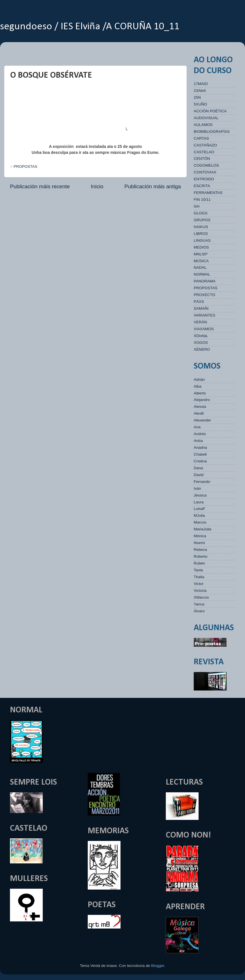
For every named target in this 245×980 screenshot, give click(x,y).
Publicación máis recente (40, 186)
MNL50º (201, 254)
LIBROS (201, 234)
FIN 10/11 (202, 199)
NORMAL (202, 274)
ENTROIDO (204, 179)
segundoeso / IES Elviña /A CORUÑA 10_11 (90, 27)
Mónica (200, 536)
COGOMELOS (206, 165)
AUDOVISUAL (206, 118)
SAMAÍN (201, 308)
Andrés (200, 434)
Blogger (158, 966)
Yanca (199, 604)
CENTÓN (202, 159)
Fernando (202, 482)
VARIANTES (205, 315)
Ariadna (200, 447)
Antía (198, 441)
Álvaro (199, 611)
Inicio (97, 186)
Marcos (200, 522)
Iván (197, 488)
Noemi (199, 543)
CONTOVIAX (205, 172)
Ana (197, 427)
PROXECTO (205, 295)
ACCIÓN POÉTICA (210, 111)
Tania (198, 570)
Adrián (199, 380)
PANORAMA (205, 281)
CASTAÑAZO (205, 145)
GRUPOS (202, 220)
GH (197, 206)
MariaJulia (203, 529)
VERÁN (200, 322)
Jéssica (200, 495)
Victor (199, 584)
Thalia (199, 577)
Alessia (200, 407)
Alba (198, 386)
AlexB (199, 413)
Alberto (200, 393)
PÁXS (199, 302)
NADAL (200, 267)
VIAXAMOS (204, 329)
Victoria (200, 591)
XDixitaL (201, 336)
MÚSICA (201, 261)
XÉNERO (202, 349)
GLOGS (201, 213)
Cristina (200, 461)
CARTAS (201, 138)
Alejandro (202, 400)
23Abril (200, 91)
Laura (199, 502)
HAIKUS (201, 227)
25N (197, 97)
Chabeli (200, 454)
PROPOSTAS (25, 167)
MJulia (199, 515)
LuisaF (200, 509)
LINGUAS (202, 240)
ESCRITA (202, 186)
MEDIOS (201, 247)
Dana (198, 468)
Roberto (201, 556)
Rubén (199, 563)
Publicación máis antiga (153, 186)
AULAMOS (203, 125)
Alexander (202, 420)
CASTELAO (204, 152)
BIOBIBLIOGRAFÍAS (212, 132)
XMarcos (201, 597)
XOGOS (201, 343)
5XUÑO (200, 104)
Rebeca (200, 550)
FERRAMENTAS (208, 193)
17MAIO (201, 84)
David (199, 475)
